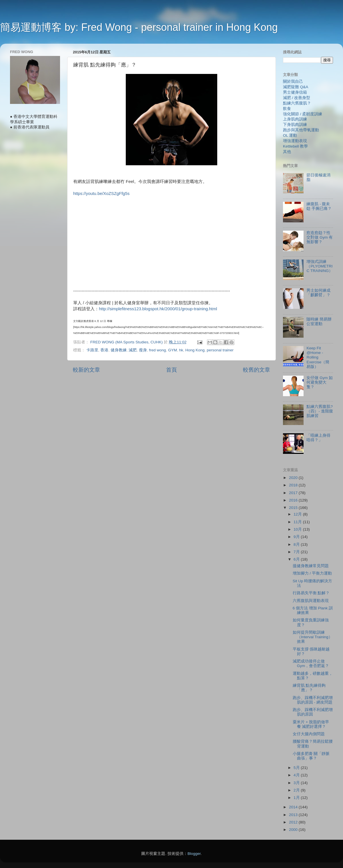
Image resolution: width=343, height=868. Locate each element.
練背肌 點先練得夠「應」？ (309, 688)
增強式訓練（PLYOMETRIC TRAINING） (320, 266)
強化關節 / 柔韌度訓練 (303, 114)
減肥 (133, 350)
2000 (294, 830)
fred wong (157, 350)
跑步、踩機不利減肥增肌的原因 (313, 712)
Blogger (194, 854)
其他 (287, 152)
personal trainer (220, 350)
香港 (104, 350)
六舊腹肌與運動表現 (311, 601)
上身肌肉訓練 (295, 119)
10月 (298, 529)
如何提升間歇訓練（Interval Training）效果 (313, 637)
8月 (297, 544)
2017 (294, 493)
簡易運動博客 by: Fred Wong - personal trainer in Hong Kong (139, 27)
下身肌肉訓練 (295, 125)
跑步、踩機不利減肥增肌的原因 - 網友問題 (313, 700)
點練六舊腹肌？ (297, 103)
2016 (294, 500)
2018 (294, 485)
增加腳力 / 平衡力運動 (312, 573)
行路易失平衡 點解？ (311, 593)
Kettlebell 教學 (295, 146)
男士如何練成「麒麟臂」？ (318, 293)
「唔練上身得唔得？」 (318, 438)
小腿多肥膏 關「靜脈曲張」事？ (311, 756)
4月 (297, 775)
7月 (297, 552)
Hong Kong (195, 350)
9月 (297, 537)
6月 (297, 559)
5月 (297, 768)
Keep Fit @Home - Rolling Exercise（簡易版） (318, 357)
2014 (294, 807)
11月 (298, 522)
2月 (297, 790)
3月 (297, 783)
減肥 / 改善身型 (297, 98)
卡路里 (92, 350)
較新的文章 (86, 370)
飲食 (287, 109)
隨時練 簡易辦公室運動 (319, 322)
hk (181, 350)
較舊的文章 (257, 370)
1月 (297, 798)
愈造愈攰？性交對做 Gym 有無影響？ (320, 237)
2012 (294, 822)
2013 (294, 815)
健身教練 (119, 350)
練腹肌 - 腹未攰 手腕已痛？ (319, 206)
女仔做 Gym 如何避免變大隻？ (320, 382)
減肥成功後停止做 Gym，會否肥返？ (311, 663)
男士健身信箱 (295, 92)
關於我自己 (293, 81)
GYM (173, 350)
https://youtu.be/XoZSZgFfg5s (101, 194)
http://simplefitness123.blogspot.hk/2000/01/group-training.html (158, 309)
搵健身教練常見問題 (311, 566)
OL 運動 (290, 135)
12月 (298, 514)
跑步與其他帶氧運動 (301, 130)
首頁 (171, 370)
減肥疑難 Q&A (296, 87)
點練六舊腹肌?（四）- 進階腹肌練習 (320, 411)
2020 (294, 478)
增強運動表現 (295, 141)
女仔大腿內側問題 (309, 734)
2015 (294, 508)
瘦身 (143, 350)
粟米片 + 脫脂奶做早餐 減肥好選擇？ (311, 724)
